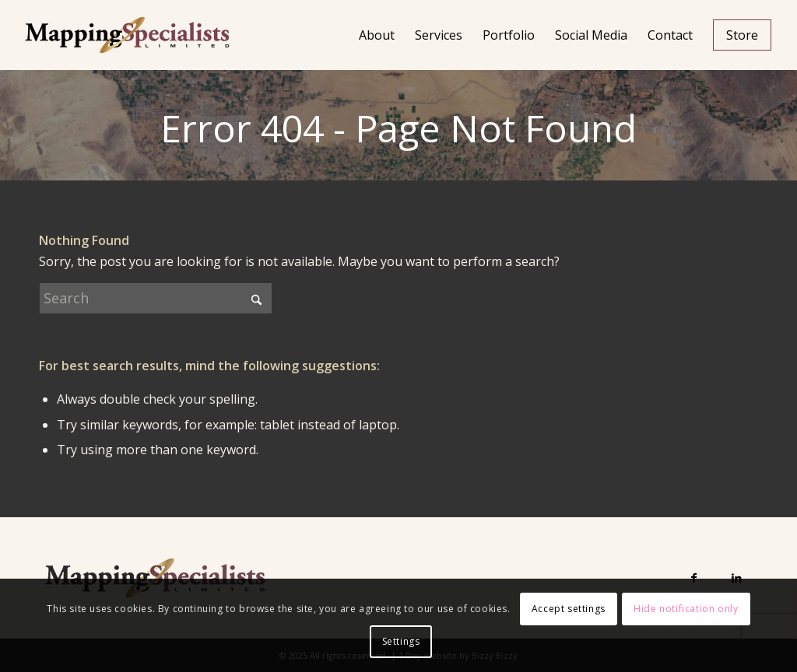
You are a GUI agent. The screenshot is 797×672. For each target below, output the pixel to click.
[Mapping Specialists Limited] (127, 35)
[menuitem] (377, 35)
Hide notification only (686, 609)
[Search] (156, 298)
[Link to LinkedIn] (737, 577)
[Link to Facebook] (694, 577)
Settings (401, 641)
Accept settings (569, 609)
